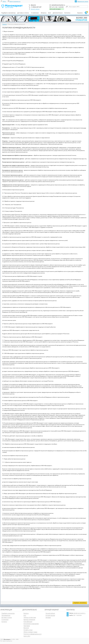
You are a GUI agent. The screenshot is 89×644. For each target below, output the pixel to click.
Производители (6, 615)
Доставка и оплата (23, 13)
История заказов (50, 615)
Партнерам (27, 626)
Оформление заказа (83, 1)
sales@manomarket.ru (79, 613)
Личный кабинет (50, 613)
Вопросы (44, 13)
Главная (4, 24)
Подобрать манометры (8, 13)
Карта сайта (27, 636)
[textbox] (77, 7)
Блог (50, 13)
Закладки (48, 617)
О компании (35, 13)
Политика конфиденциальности (32, 634)
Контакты (67, 13)
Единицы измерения (29, 619)
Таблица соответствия (30, 617)
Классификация (28, 622)
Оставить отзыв (28, 630)
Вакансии (26, 628)
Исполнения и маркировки (31, 624)
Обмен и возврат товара (30, 632)
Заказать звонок (35, 9)
